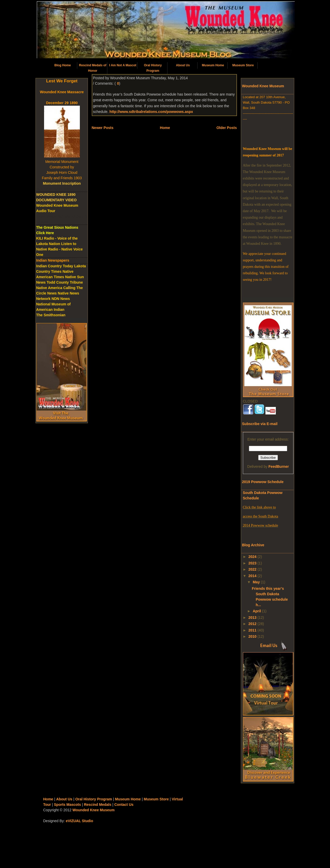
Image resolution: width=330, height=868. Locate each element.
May (256, 582)
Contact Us (124, 805)
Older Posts (227, 128)
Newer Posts (103, 128)
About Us (183, 65)
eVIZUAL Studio (80, 821)
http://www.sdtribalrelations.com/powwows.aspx (151, 112)
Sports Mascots (67, 805)
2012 (252, 624)
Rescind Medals (98, 805)
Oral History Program (153, 68)
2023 (252, 563)
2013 (252, 618)
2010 (252, 636)
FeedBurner (279, 467)
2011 (252, 630)
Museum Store (243, 65)
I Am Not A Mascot (123, 65)
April (257, 611)
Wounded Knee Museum (94, 810)
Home (165, 128)
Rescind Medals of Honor (93, 68)
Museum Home (213, 65)
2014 (252, 576)
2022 (252, 569)
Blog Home (63, 65)
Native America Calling (56, 288)
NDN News (61, 299)
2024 (252, 557)
